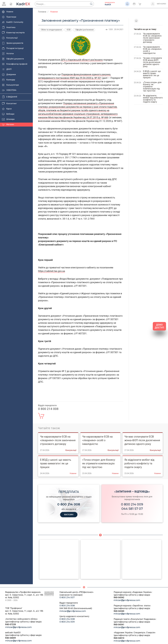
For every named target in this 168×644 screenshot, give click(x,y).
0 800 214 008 (67, 606)
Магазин (8, 125)
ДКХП (7, 69)
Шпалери (8, 119)
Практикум (9, 17)
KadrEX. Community (13, 22)
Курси (7, 109)
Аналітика (9, 27)
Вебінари (8, 114)
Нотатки (8, 54)
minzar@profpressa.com (19, 627)
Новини (8, 12)
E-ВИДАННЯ (10, 97)
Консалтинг (9, 104)
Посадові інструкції (13, 48)
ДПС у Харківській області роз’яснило (82, 60)
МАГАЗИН (69, 515)
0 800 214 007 (67, 597)
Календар (9, 80)
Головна (42, 12)
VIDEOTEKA (9, 90)
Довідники (9, 75)
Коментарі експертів (13, 33)
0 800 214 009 (132, 504)
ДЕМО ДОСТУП (159, 326)
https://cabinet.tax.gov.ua (51, 271)
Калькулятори (10, 85)
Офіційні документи (13, 59)
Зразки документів (13, 43)
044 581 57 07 (132, 509)
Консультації (10, 38)
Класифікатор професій (15, 64)
